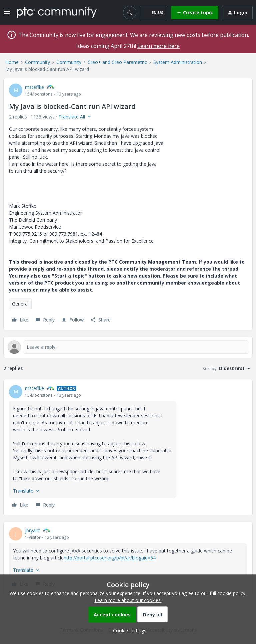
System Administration (178, 62)
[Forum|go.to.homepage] (57, 12)
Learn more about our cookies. (128, 600)
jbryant (32, 530)
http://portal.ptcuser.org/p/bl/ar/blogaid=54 (110, 558)
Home (12, 62)
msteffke (34, 87)
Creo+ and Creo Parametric (117, 62)
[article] (128, 447)
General (20, 304)
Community (37, 62)
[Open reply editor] (128, 347)
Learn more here (158, 46)
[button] (7, 14)
